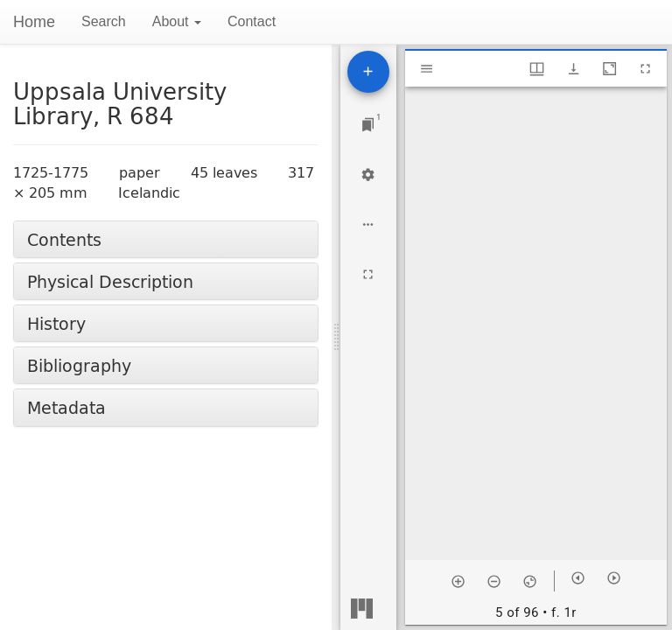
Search (104, 21)
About (177, 21)
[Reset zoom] (530, 581)
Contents (64, 239)
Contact (252, 21)
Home (34, 22)
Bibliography (79, 365)
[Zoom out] (494, 581)
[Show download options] (574, 69)
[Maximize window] (609, 69)
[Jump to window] (368, 125)
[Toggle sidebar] (427, 69)
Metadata (66, 407)
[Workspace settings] (368, 175)
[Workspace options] (368, 224)
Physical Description (110, 281)
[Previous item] (578, 578)
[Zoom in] (458, 581)
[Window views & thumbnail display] (537, 69)
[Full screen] (368, 274)
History (56, 323)
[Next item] (614, 578)
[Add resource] (368, 72)
